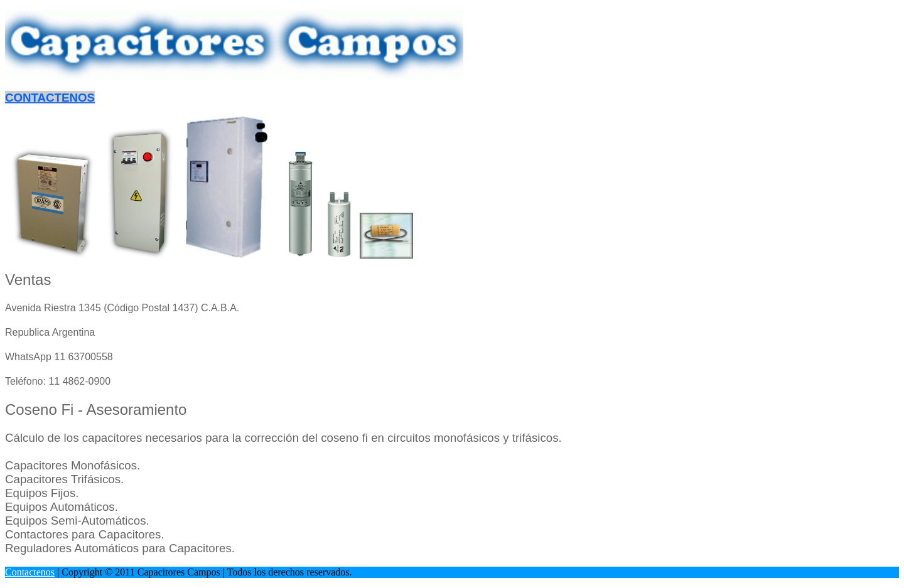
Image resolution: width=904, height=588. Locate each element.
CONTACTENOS (50, 98)
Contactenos (30, 572)
